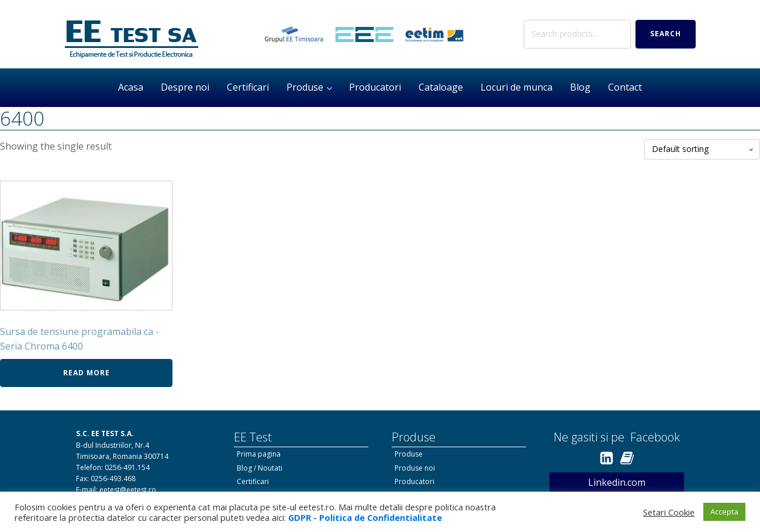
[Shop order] (702, 149)
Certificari (248, 87)
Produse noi (415, 468)
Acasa (131, 87)
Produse (305, 87)
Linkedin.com (617, 482)
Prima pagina (259, 454)
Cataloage (441, 87)
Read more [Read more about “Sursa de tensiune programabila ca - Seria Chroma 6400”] (87, 373)
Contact (625, 87)
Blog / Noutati (260, 468)
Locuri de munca (517, 87)
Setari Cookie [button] (669, 512)
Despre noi (185, 87)
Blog (580, 87)
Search (666, 34)
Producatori (375, 87)
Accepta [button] (724, 512)
